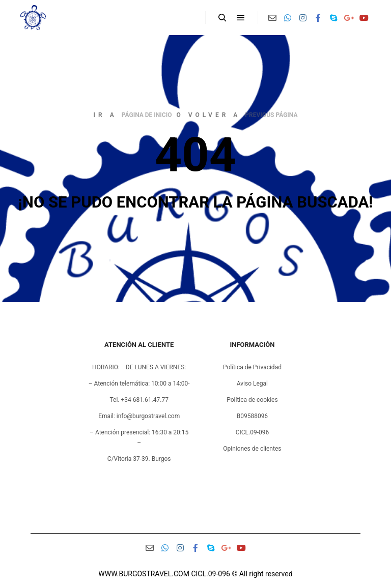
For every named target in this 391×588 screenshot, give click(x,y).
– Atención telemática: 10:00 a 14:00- (139, 384)
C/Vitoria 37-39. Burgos (139, 459)
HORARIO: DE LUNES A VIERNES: (139, 367)
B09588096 (252, 416)
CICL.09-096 (253, 432)
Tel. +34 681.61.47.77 (139, 400)
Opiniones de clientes (252, 449)
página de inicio (147, 115)
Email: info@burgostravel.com (139, 416)
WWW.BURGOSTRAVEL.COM (144, 574)
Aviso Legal (252, 384)
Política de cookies (252, 400)
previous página (271, 115)
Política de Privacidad (252, 367)
